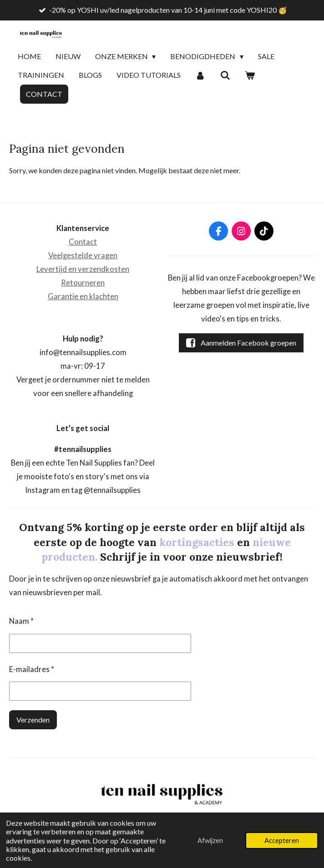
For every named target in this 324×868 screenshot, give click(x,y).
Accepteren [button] (282, 840)
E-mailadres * (32, 669)
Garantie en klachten (83, 296)
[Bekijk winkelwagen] (250, 75)
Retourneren (83, 283)
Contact (83, 242)
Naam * (21, 622)
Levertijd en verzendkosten (83, 269)
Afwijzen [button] (210, 840)
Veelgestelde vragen (83, 256)
